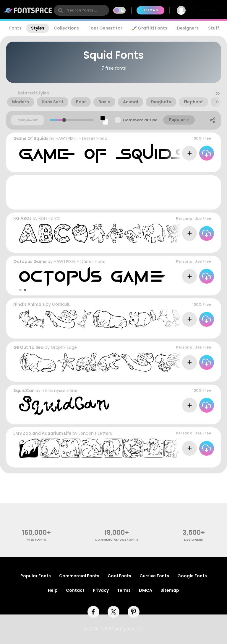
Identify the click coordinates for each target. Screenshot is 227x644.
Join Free (208, 10)
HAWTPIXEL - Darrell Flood (81, 138)
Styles (38, 28)
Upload (150, 10)
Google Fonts (192, 576)
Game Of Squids (31, 138)
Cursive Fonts (154, 576)
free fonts (37, 540)
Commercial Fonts (79, 576)
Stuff (214, 28)
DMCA (146, 590)
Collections (66, 28)
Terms (124, 590)
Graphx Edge (64, 347)
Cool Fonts (119, 576)
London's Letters (95, 433)
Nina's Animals (29, 304)
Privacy (101, 590)
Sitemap (170, 590)
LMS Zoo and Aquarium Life (42, 433)
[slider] (64, 120)
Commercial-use (140, 120)
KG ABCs (22, 218)
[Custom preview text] (27, 120)
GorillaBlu (61, 304)
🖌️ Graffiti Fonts (150, 28)
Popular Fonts (36, 576)
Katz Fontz (49, 218)
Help (53, 590)
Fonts (15, 28)
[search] (81, 10)
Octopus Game (30, 261)
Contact (75, 590)
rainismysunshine (60, 390)
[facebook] (93, 612)
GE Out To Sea (29, 347)
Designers (188, 28)
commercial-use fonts (117, 540)
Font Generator (105, 28)
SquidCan (24, 390)
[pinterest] (134, 612)
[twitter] (113, 612)
